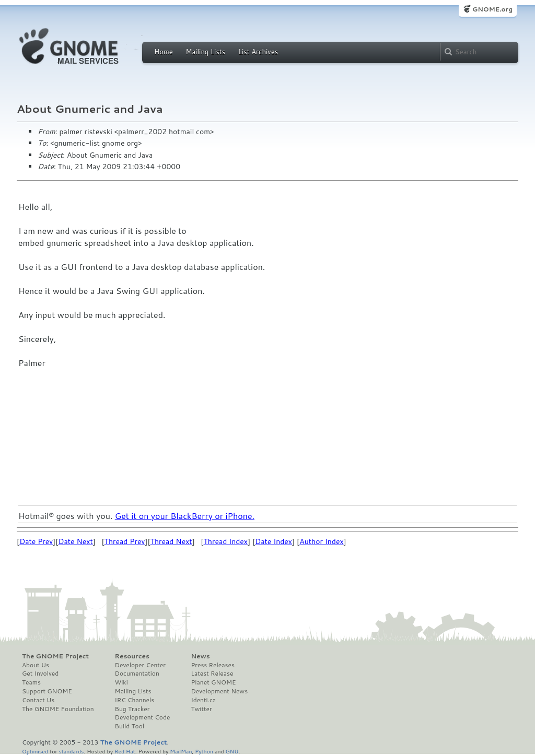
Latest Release (212, 674)
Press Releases (212, 665)
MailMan (181, 751)
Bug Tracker (132, 709)
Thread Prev (125, 541)
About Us (36, 665)
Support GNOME (47, 691)
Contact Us (38, 700)
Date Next (75, 541)
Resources (132, 656)
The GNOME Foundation (58, 709)
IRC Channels (135, 700)
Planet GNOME (213, 682)
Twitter (201, 709)
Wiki (121, 682)
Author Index (321, 541)
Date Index (274, 541)
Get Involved (40, 674)
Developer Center (140, 665)
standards (71, 751)
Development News (219, 691)
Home (164, 52)
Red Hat (125, 751)
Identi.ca (203, 700)
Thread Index (226, 541)
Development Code (143, 717)
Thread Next (171, 541)
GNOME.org (492, 9)
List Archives (258, 52)
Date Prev (36, 541)
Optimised (35, 751)
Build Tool (130, 726)
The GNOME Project (55, 656)
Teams (31, 682)
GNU (232, 751)
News (200, 656)
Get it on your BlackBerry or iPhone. (185, 516)
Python (204, 751)
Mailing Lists (205, 52)
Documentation (137, 674)
